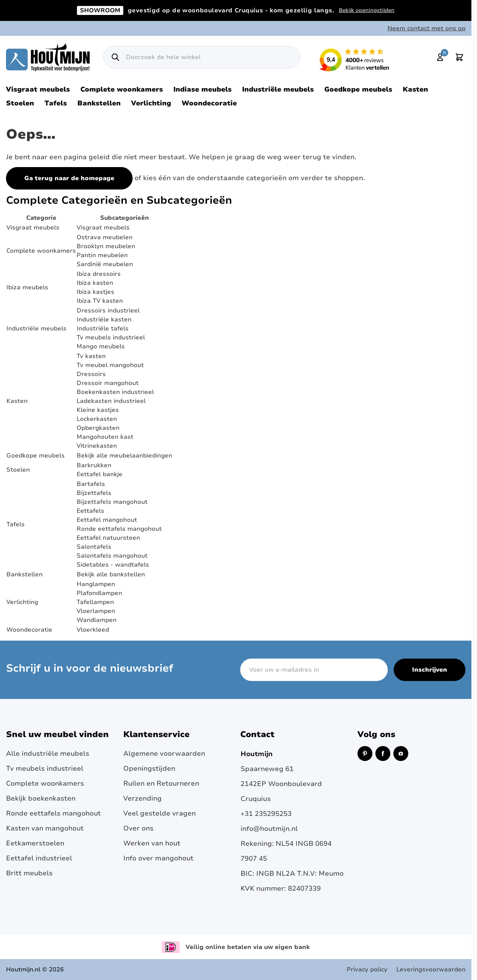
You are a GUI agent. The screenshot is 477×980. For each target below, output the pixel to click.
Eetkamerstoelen (35, 843)
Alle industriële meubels (48, 754)
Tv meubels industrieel (111, 338)
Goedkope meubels (358, 89)
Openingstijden (149, 768)
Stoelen (20, 103)
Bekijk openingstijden (367, 10)
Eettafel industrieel (39, 858)
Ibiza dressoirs (99, 274)
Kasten (415, 89)
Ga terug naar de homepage (69, 178)
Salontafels (94, 547)
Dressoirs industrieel (108, 311)
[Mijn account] (440, 57)
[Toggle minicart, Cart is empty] (459, 57)
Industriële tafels (103, 329)
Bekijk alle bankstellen (111, 574)
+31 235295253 (266, 814)
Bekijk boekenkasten (41, 798)
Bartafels (91, 484)
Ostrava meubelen (105, 237)
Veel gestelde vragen (159, 813)
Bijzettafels (94, 493)
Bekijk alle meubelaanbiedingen (124, 456)
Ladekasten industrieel (111, 401)
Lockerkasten (97, 419)
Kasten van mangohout (45, 828)
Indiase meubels (202, 89)
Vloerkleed (93, 630)
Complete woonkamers (122, 89)
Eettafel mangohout (107, 520)
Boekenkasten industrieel (115, 392)
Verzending (143, 798)
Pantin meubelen (102, 255)
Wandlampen (97, 620)
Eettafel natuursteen (108, 538)
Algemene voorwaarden (164, 754)
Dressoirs (91, 374)
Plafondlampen (99, 593)
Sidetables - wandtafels (113, 565)
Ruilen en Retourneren (161, 783)
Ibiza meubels (27, 287)
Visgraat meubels (38, 89)
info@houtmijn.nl (269, 829)
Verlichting (151, 103)
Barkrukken (94, 465)
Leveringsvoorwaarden (431, 970)
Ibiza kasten (95, 283)
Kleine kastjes (98, 410)
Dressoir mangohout (108, 383)
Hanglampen (96, 584)
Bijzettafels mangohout (112, 502)
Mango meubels (101, 346)
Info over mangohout (158, 858)
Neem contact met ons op (426, 28)
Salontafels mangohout (112, 556)
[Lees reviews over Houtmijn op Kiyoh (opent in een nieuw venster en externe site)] (354, 60)
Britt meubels (29, 873)
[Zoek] (115, 57)
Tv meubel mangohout (110, 365)
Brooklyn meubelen (106, 246)
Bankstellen (99, 103)
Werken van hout (152, 843)
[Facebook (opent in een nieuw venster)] (383, 754)
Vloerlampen (96, 611)
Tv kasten (91, 356)
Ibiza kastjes (95, 292)
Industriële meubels (278, 89)
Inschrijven (430, 670)
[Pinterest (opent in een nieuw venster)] (365, 754)
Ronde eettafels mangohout (119, 529)
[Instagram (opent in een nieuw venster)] (401, 754)
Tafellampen (95, 602)
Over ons (138, 828)
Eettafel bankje (100, 474)
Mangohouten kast (105, 437)
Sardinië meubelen (105, 264)
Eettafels (90, 511)
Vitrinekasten (97, 446)
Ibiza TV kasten (100, 301)
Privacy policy (367, 970)
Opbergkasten (98, 428)
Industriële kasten (104, 320)
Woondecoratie (209, 103)
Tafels (56, 103)
